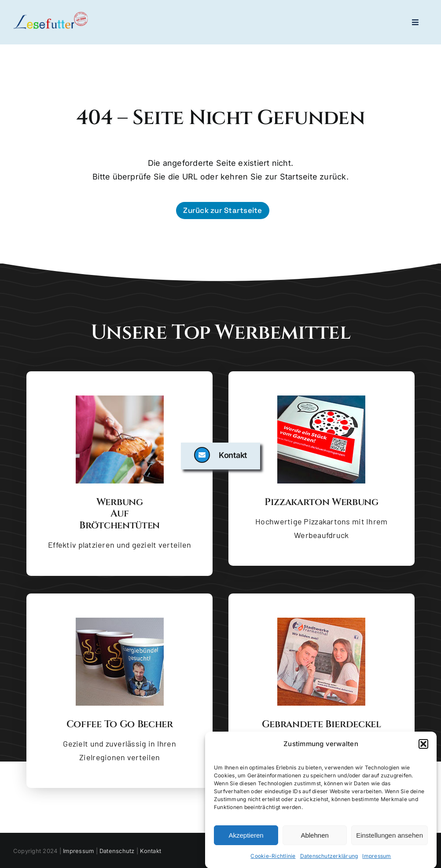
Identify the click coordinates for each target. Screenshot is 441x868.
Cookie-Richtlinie (273, 858)
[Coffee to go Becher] (120, 621)
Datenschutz (117, 851)
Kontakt (151, 851)
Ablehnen (314, 837)
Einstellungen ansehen (390, 837)
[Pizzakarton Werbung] (321, 399)
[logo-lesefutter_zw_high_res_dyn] (51, 15)
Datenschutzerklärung (329, 858)
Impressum (377, 858)
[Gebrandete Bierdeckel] (321, 621)
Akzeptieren (246, 837)
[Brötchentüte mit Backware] (120, 399)
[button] (423, 746)
